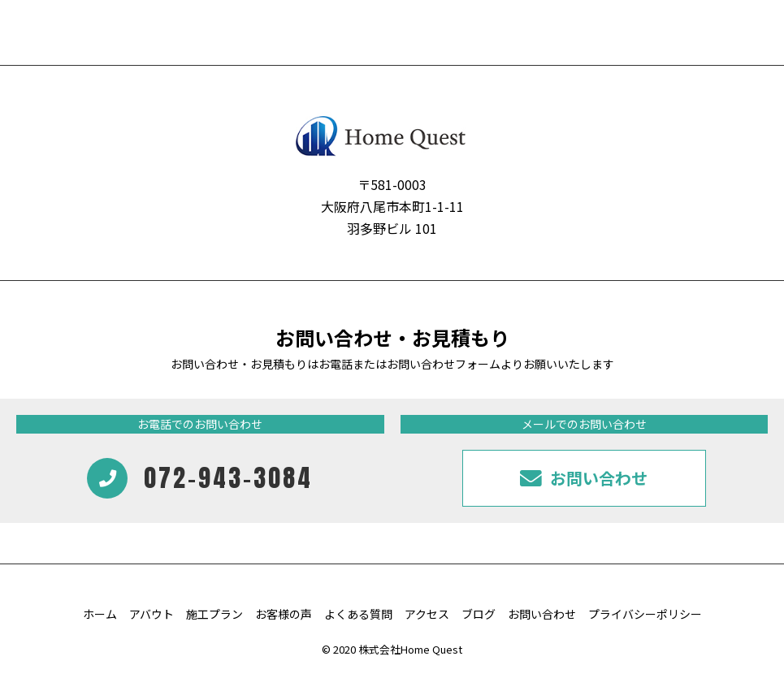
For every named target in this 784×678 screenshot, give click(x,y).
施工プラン (214, 614)
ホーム (100, 614)
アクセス (427, 614)
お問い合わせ (542, 614)
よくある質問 (358, 614)
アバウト (152, 614)
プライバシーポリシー (645, 614)
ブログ (479, 614)
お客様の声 (284, 614)
